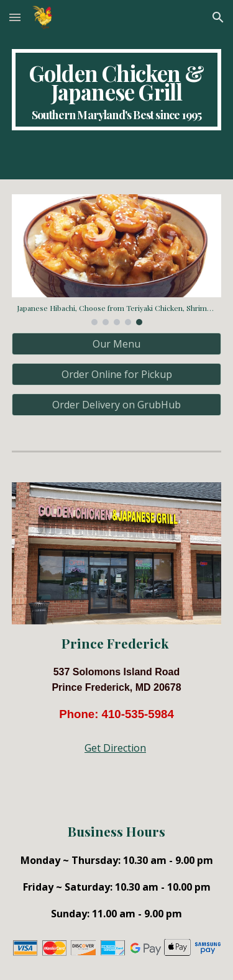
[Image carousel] (117, 259)
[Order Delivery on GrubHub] (117, 405)
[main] (117, 90)
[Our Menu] (117, 344)
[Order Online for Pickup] (117, 374)
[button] (15, 17)
